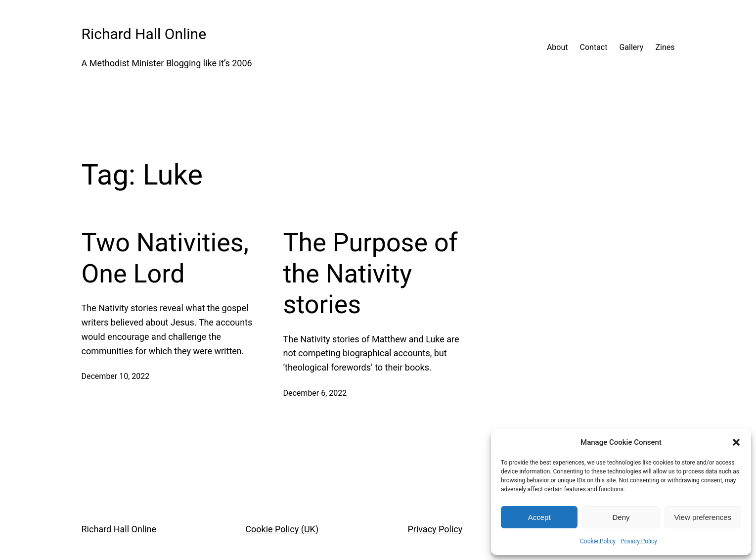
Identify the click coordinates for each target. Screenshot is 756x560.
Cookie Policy (598, 541)
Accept (539, 517)
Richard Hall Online (144, 34)
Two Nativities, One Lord (165, 258)
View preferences (703, 517)
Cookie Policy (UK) (282, 529)
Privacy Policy (639, 541)
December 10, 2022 (116, 376)
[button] (736, 442)
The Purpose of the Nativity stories (371, 274)
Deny (621, 517)
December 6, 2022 (315, 393)
